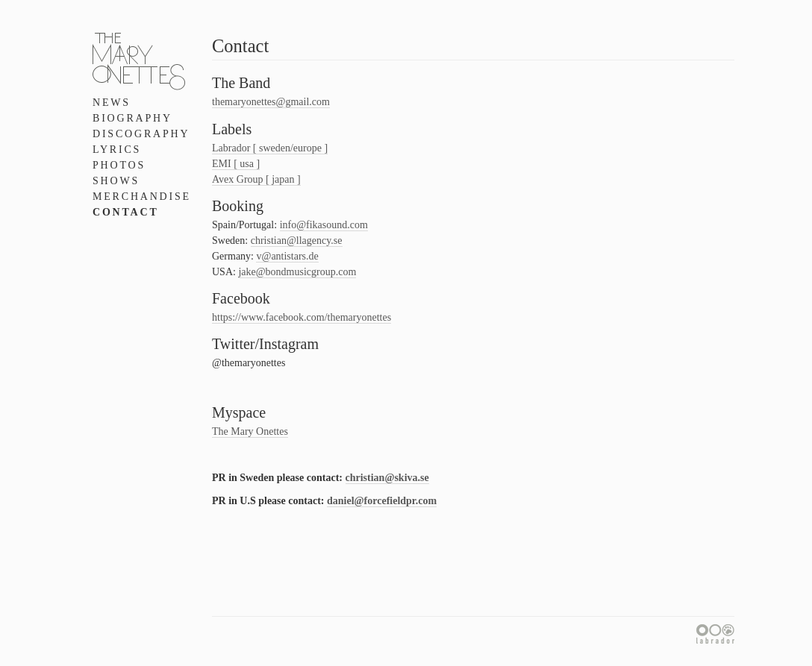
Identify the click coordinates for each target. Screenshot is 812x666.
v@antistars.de (287, 256)
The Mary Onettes (250, 431)
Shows (116, 181)
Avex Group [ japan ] (256, 179)
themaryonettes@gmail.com (271, 102)
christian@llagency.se (297, 241)
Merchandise (142, 197)
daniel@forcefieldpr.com (382, 501)
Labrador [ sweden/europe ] (270, 148)
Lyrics (117, 150)
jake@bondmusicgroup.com (297, 272)
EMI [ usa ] (236, 164)
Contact (126, 212)
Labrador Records (715, 634)
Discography (141, 134)
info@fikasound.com (324, 225)
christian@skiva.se (387, 478)
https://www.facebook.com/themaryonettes (302, 317)
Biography (132, 118)
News (112, 103)
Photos (119, 165)
